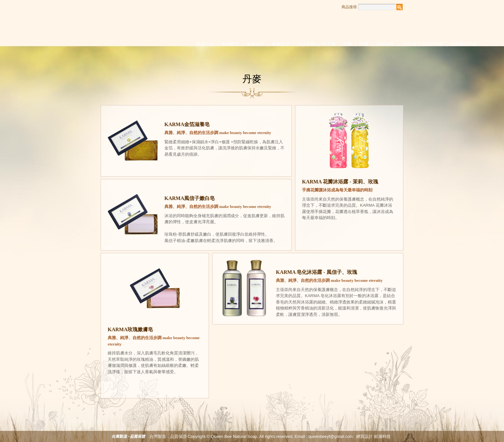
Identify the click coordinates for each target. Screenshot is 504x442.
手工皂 (329, 44)
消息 (289, 24)
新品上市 (205, 44)
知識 (344, 24)
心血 (262, 24)
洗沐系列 (306, 44)
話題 (317, 24)
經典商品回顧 (464, 44)
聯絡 (398, 24)
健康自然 (256, 44)
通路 (371, 24)
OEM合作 (385, 44)
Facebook (407, 7)
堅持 (235, 24)
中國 (364, 44)
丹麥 (348, 44)
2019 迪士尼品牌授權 (422, 44)
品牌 (208, 24)
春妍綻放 (281, 44)
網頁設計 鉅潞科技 (373, 436)
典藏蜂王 (230, 44)
